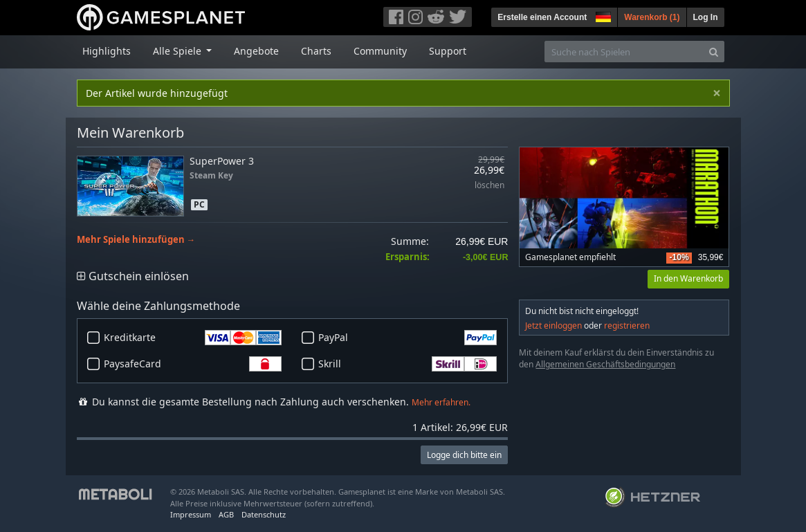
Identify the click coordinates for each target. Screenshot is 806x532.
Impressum (191, 514)
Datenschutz (264, 514)
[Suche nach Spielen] (624, 52)
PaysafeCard (193, 364)
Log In (706, 17)
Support (448, 51)
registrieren (627, 325)
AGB (226, 514)
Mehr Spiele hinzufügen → (136, 240)
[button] (602, 15)
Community (380, 51)
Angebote (256, 51)
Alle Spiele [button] (178, 51)
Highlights (107, 51)
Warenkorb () (652, 17)
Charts (316, 51)
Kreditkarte (193, 338)
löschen (489, 186)
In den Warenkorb (688, 278)
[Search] (714, 52)
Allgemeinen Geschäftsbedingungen (605, 364)
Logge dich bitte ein (464, 455)
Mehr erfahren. (441, 402)
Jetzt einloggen (553, 325)
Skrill (407, 364)
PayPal (407, 338)
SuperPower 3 (222, 161)
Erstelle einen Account (542, 17)
